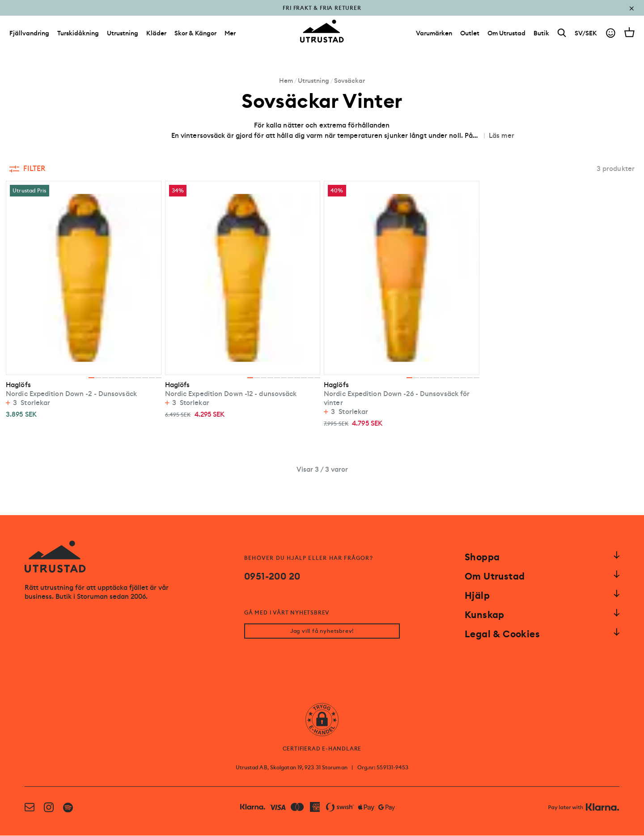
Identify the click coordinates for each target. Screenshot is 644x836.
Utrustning (123, 35)
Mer (230, 35)
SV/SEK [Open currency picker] (586, 35)
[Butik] (541, 35)
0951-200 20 (272, 576)
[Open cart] (629, 34)
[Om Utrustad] (506, 35)
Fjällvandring (29, 35)
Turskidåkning (78, 35)
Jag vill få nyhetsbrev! (322, 631)
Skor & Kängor (195, 35)
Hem (286, 81)
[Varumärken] (434, 35)
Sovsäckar (350, 81)
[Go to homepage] (322, 33)
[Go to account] (611, 35)
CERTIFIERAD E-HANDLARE (322, 749)
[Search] (562, 35)
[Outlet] (470, 35)
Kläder (156, 35)
